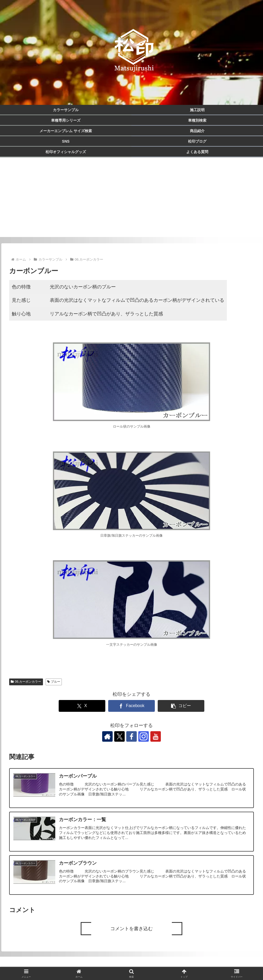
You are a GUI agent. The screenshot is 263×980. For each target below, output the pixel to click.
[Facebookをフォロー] (131, 736)
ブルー (54, 682)
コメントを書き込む (131, 929)
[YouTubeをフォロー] (156, 736)
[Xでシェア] (82, 706)
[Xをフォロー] (119, 736)
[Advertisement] (131, 200)
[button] (181, 706)
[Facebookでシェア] (131, 706)
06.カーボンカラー (26, 682)
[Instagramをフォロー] (144, 736)
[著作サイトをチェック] (107, 736)
